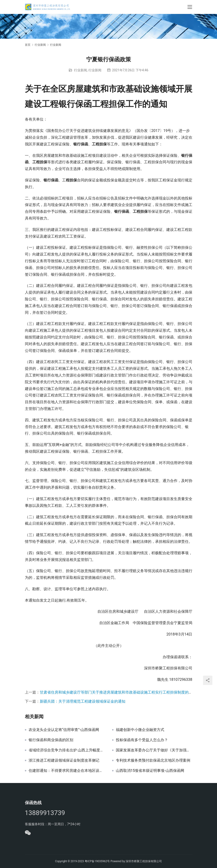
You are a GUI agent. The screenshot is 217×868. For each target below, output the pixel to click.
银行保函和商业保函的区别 (51, 740)
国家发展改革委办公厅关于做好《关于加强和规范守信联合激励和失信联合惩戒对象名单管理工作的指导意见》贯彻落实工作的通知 (154, 750)
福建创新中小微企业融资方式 (140, 730)
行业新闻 (80, 70)
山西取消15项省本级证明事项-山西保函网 (150, 771)
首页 (28, 45)
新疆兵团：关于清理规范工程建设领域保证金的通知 (83, 701)
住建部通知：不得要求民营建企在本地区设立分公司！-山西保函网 (67, 771)
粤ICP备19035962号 (97, 861)
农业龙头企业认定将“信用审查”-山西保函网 (64, 730)
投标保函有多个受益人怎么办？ (142, 740)
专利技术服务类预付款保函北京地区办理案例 (153, 760)
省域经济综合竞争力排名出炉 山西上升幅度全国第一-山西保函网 (67, 750)
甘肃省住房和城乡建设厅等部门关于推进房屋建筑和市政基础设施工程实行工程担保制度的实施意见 (122, 692)
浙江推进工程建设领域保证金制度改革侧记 (64, 760)
